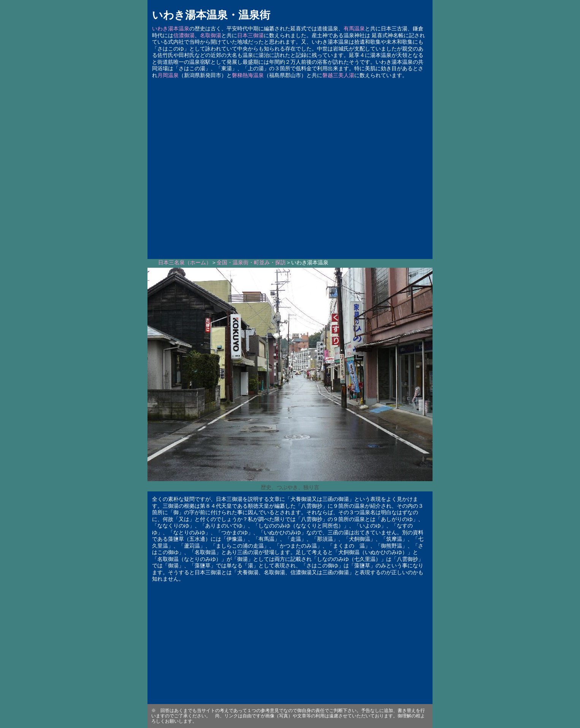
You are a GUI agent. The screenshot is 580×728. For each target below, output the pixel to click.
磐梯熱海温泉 (248, 75)
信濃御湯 (184, 36)
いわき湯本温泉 (171, 29)
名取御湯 (211, 36)
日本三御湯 (250, 36)
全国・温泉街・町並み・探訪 (251, 263)
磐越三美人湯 (338, 75)
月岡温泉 (168, 75)
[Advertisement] (290, 167)
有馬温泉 (354, 29)
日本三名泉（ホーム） (185, 263)
